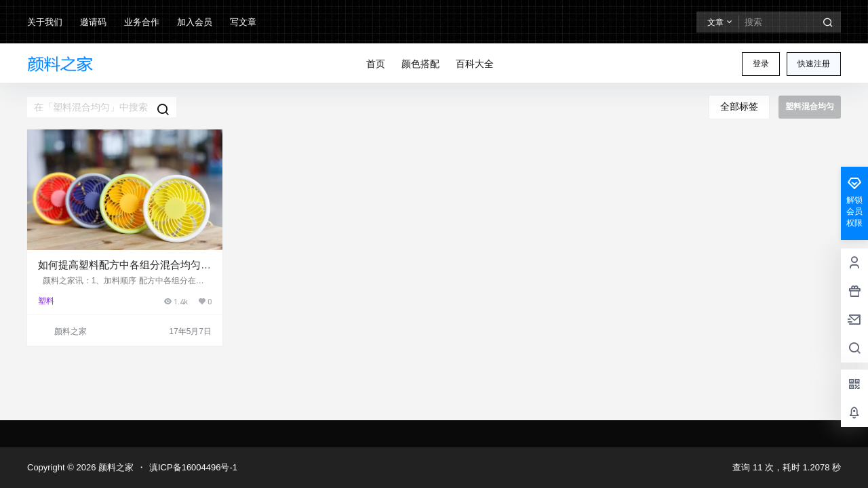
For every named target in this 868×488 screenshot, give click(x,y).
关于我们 (45, 22)
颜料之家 (115, 467)
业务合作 (142, 22)
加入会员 (195, 22)
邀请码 (93, 22)
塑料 (46, 301)
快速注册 (814, 64)
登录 (761, 64)
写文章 (243, 22)
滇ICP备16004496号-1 (193, 467)
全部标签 (739, 106)
